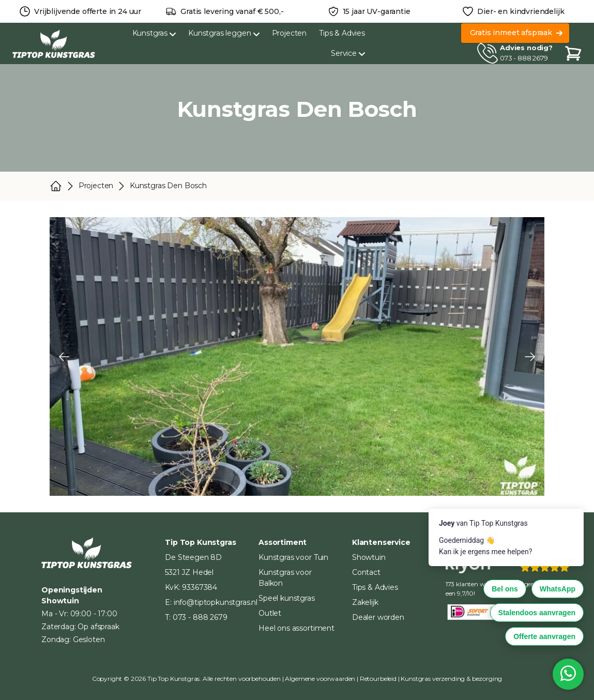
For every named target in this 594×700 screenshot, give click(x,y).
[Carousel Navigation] (297, 357)
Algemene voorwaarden (320, 679)
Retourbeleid (378, 679)
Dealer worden (378, 617)
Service (348, 53)
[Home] (54, 44)
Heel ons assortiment (296, 628)
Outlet (270, 613)
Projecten (290, 33)
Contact (366, 572)
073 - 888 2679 (524, 58)
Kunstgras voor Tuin (293, 557)
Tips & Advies (342, 33)
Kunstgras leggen (224, 33)
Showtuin (369, 557)
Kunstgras (154, 33)
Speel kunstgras (287, 598)
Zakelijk (365, 602)
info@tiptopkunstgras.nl (216, 602)
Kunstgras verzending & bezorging (451, 679)
